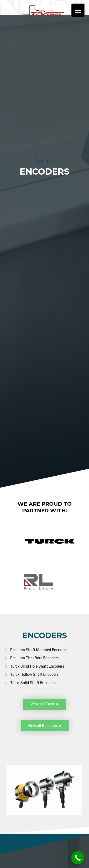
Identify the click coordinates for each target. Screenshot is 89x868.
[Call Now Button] (78, 858)
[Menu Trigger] (78, 10)
